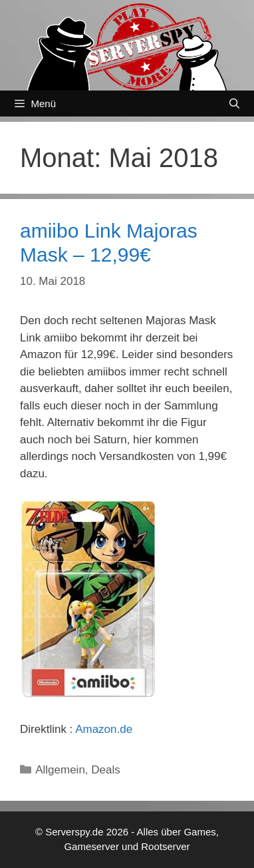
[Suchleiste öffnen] (234, 104)
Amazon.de (104, 729)
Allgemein (60, 770)
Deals (105, 770)
